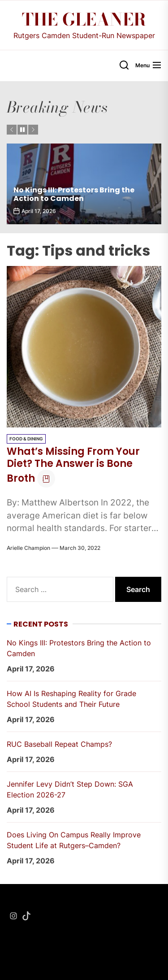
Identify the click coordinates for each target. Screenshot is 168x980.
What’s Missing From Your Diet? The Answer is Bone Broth (73, 465)
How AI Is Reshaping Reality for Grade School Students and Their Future (71, 699)
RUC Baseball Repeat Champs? (59, 744)
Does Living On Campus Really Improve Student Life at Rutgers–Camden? (74, 840)
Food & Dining (26, 439)
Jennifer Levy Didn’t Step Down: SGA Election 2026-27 (70, 789)
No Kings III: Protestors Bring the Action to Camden (74, 194)
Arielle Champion (28, 548)
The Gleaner (84, 20)
